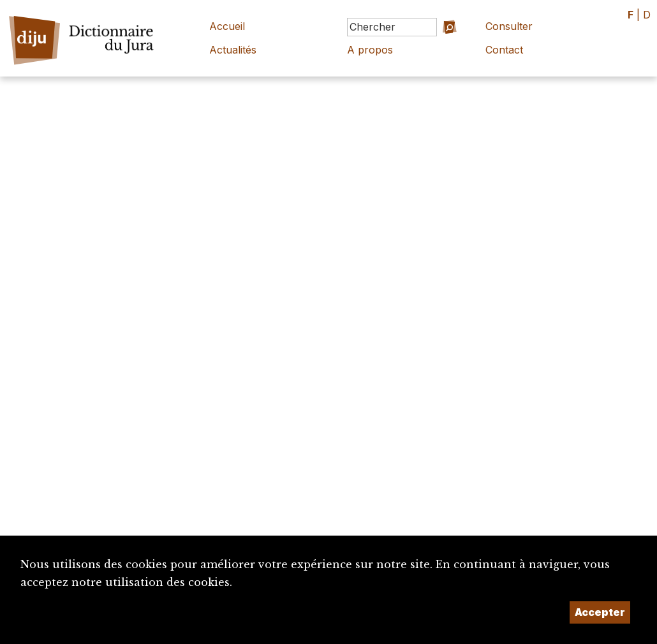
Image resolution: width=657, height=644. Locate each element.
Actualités (233, 50)
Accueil (227, 26)
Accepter (600, 612)
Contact (504, 50)
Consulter (509, 26)
